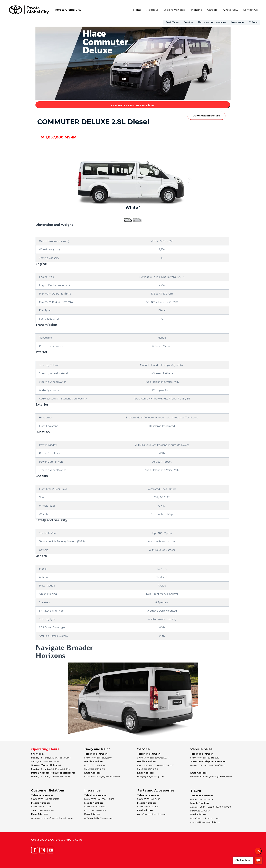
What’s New (230, 10)
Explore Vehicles (174, 10)
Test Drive (172, 22)
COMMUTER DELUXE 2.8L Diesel (133, 105)
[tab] (133, 233)
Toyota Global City (68, 10)
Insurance (238, 22)
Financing (196, 10)
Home (137, 10)
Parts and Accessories (212, 22)
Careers (212, 10)
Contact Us (250, 10)
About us (152, 10)
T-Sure (253, 22)
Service (188, 22)
